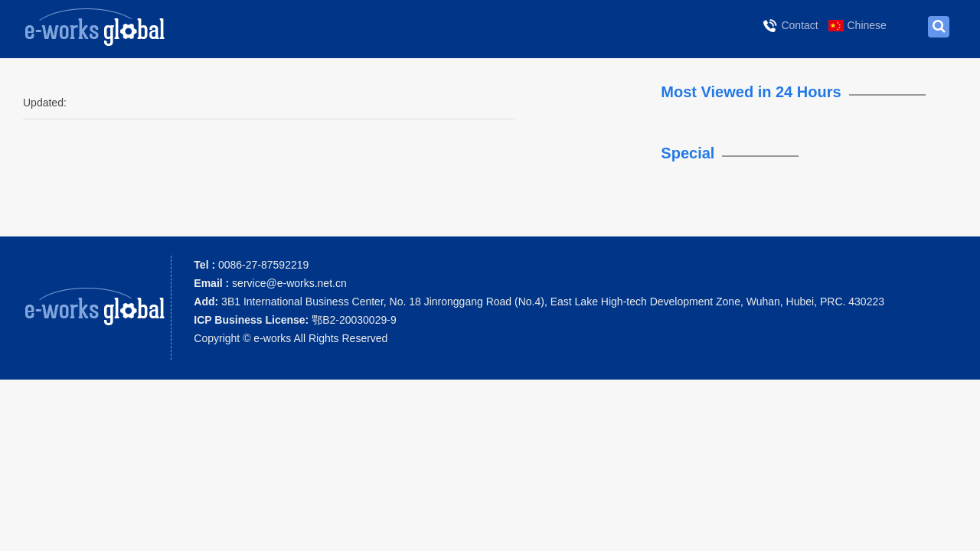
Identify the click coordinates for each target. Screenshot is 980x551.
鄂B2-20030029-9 (295, 320)
